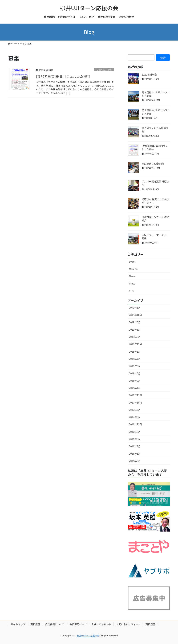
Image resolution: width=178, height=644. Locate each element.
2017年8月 (135, 417)
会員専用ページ (78, 624)
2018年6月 (135, 366)
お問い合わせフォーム (128, 624)
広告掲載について (55, 624)
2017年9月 (135, 410)
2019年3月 (135, 337)
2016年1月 (135, 454)
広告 (131, 291)
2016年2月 (135, 446)
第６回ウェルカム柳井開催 (155, 130)
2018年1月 (135, 388)
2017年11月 (135, 395)
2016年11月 (135, 424)
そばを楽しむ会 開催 (153, 164)
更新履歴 (35, 624)
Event (132, 262)
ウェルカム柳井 (104, 70)
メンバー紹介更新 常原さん (155, 183)
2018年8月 (135, 352)
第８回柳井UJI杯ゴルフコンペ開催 (156, 94)
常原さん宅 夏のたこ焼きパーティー (155, 201)
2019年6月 (135, 322)
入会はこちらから (101, 624)
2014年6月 (135, 461)
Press (132, 283)
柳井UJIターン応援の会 (88, 635)
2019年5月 (135, 330)
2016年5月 (135, 439)
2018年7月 (135, 359)
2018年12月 (135, 344)
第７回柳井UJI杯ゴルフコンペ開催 (156, 112)
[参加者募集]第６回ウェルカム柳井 (63, 76)
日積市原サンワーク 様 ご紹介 (156, 219)
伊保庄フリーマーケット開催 (155, 237)
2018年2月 (135, 381)
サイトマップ (18, 624)
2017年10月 (135, 402)
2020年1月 (135, 308)
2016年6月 (135, 432)
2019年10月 (135, 315)
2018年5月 (135, 373)
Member (134, 269)
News (132, 276)
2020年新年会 (149, 75)
